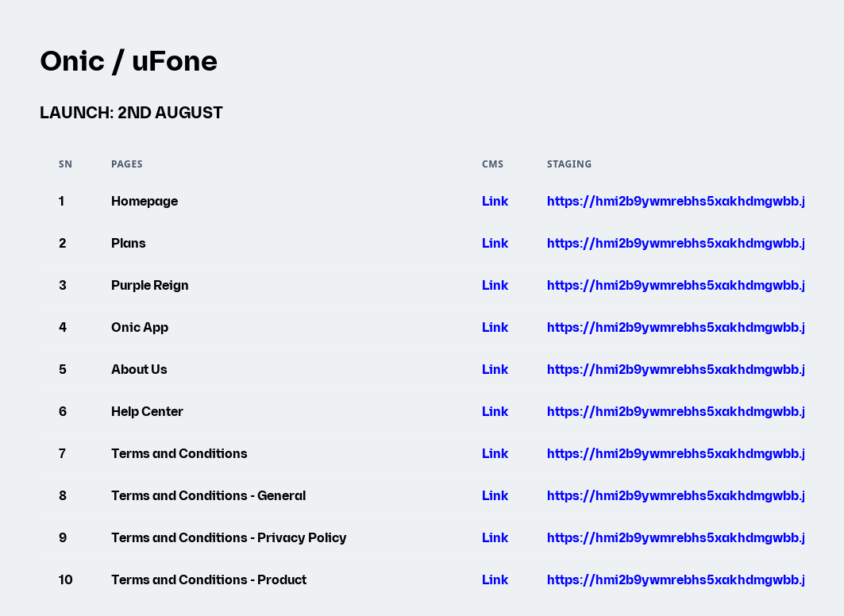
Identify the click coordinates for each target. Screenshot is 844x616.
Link (495, 202)
